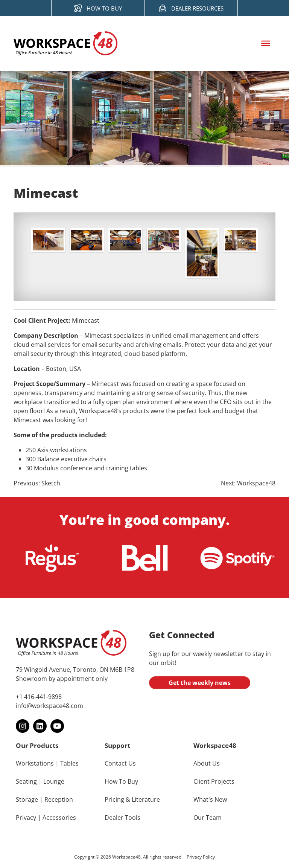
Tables (69, 763)
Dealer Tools (122, 818)
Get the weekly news (200, 683)
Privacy (26, 818)
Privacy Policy (201, 857)
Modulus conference (63, 468)
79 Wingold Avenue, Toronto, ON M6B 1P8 (75, 670)
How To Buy (121, 781)
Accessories (59, 818)
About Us (207, 763)
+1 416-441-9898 (39, 697)
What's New (210, 799)
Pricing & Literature (132, 799)
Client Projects (214, 781)
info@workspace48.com (49, 706)
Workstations (35, 763)
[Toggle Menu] (266, 43)
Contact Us (120, 763)
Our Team (208, 818)
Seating (26, 781)
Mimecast (86, 320)
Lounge (54, 781)
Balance (48, 459)
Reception (59, 799)
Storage (27, 799)
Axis (43, 450)
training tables (127, 468)
